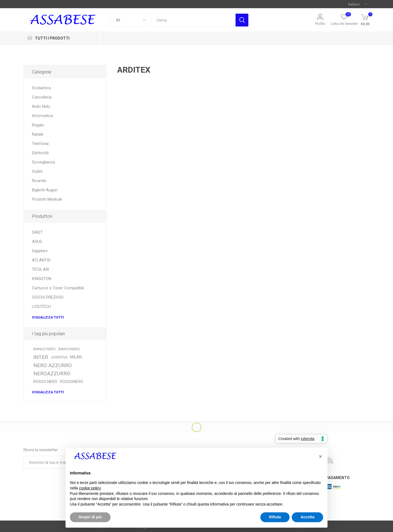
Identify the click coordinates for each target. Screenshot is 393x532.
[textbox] (193, 20)
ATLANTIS (41, 260)
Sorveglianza (43, 162)
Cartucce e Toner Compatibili (58, 288)
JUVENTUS (59, 357)
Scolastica (41, 88)
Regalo (38, 125)
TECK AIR (41, 269)
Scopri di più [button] (90, 517)
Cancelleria (42, 97)
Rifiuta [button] (275, 517)
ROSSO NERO (45, 382)
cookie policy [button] (90, 488)
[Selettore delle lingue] (358, 4)
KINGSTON (42, 279)
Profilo (320, 24)
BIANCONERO (69, 349)
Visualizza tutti (48, 317)
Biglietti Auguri (45, 190)
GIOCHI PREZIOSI (48, 297)
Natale (38, 134)
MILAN (76, 357)
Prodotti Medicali (47, 199)
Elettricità (40, 153)
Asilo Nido (41, 106)
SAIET (37, 232)
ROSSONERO (72, 382)
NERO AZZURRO (53, 365)
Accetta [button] (307, 517)
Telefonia (40, 144)
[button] (320, 456)
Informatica (42, 116)
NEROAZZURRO (52, 374)
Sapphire (40, 251)
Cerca (242, 20)
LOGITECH (41, 307)
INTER (41, 357)
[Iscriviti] (60, 462)
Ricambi (39, 181)
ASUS (37, 242)
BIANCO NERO (44, 349)
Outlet (37, 171)
